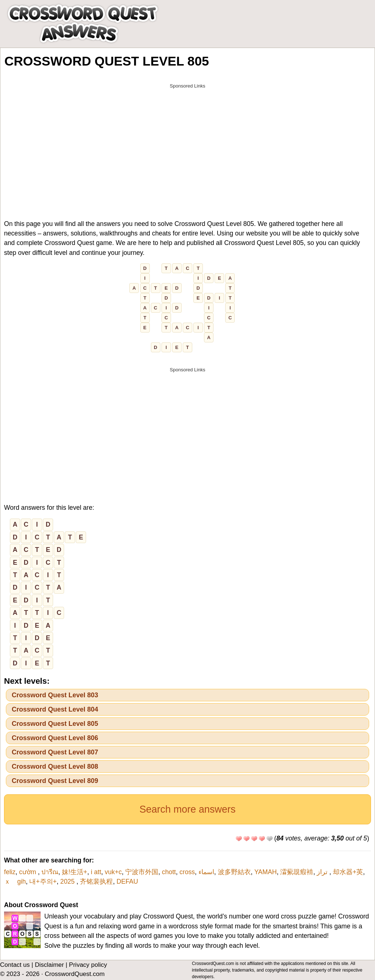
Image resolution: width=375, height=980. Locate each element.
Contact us (15, 965)
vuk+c (113, 872)
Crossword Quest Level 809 (55, 781)
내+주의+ (43, 881)
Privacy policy (88, 965)
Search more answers (188, 809)
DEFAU (127, 881)
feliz (10, 872)
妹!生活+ (75, 872)
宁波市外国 (142, 872)
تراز (323, 872)
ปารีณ (50, 872)
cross (187, 872)
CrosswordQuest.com (75, 974)
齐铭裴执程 (96, 881)
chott (169, 872)
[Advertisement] (187, 144)
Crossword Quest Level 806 (55, 738)
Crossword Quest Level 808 (55, 766)
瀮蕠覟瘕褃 (297, 872)
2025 (68, 881)
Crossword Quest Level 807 (55, 752)
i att (96, 872)
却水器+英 (348, 872)
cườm (28, 872)
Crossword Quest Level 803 (55, 695)
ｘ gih (15, 881)
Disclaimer (49, 965)
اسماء (206, 872)
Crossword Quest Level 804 (55, 709)
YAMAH (265, 872)
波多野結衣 (234, 872)
